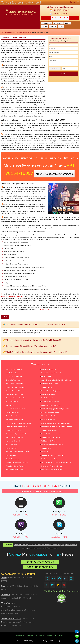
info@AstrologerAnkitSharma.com (60, 7)
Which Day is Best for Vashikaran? (16, 466)
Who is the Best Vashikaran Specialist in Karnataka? (56, 463)
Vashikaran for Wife (12, 448)
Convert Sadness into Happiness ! (40, 2)
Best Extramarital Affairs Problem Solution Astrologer (57, 427)
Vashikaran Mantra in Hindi (14, 391)
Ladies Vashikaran (46, 452)
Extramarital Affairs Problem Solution (16, 427)
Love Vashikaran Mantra (48, 394)
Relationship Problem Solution (50, 402)
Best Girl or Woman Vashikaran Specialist (18, 452)
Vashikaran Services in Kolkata (14, 470)
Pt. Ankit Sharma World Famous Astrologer (15, 32)
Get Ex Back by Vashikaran (13, 430)
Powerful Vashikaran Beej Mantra (51, 391)
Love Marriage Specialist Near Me (15, 409)
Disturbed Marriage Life (13, 412)
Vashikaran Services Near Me (14, 369)
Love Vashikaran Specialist (49, 369)
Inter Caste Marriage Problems (50, 412)
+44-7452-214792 (61, 14)
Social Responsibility (40, 567)
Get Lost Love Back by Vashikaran (15, 387)
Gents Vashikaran (11, 455)
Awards (67, 23)
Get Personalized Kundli (60, 18)
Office (61, 636)
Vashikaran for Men (11, 445)
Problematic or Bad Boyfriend (14, 384)
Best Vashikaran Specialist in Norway (52, 470)
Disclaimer (30, 636)
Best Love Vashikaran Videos (49, 459)
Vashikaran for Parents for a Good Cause (53, 455)
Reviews (53, 27)
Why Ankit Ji (47, 23)
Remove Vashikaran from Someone (51, 434)
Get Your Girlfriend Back (13, 380)
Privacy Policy (40, 636)
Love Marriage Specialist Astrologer (51, 405)
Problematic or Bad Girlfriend (50, 384)
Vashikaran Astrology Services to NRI (16, 434)
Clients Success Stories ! (40, 562)
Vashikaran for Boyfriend (48, 441)
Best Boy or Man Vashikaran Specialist (52, 445)
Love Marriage (10, 405)
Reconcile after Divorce (48, 419)
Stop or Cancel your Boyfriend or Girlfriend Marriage (56, 380)
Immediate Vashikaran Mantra (14, 394)
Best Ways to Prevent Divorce (14, 419)
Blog (61, 27)
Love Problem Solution (48, 398)
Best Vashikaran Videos (12, 459)
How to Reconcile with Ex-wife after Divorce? (19, 423)
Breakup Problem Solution (13, 416)
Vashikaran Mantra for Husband (51, 437)
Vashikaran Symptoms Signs (49, 430)
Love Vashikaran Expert (12, 373)
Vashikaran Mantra (47, 387)
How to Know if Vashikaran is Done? (52, 466)
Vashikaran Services (40, 364)
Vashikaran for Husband (13, 441)
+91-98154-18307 (61, 10)
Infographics (20, 636)
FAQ (56, 636)
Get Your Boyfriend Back (48, 376)
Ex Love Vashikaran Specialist (14, 376)
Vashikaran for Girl (47, 448)
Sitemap (49, 636)
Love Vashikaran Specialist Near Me (51, 373)
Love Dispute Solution (12, 402)
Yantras (45, 27)
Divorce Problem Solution (49, 416)
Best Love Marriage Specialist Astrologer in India (55, 409)
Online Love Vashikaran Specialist (15, 398)
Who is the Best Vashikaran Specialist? (17, 463)
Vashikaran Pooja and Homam (14, 437)
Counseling (58, 23)
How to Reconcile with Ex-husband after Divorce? (56, 423)
